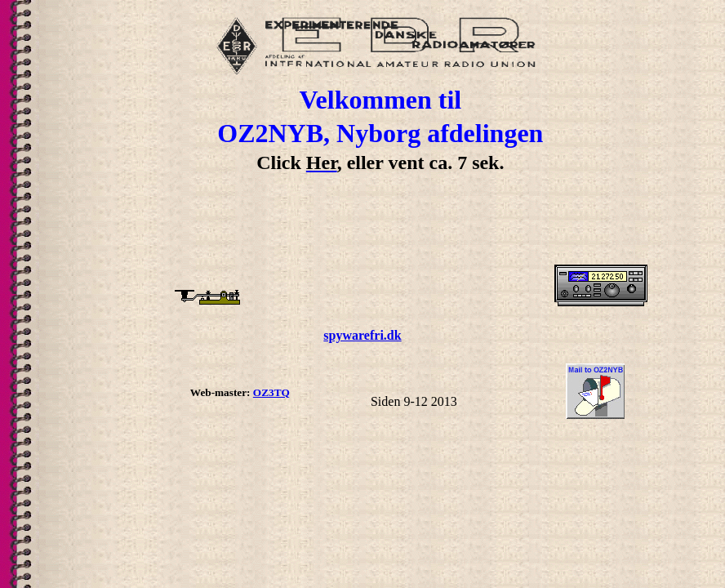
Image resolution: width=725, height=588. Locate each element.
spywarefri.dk (362, 335)
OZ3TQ (271, 392)
